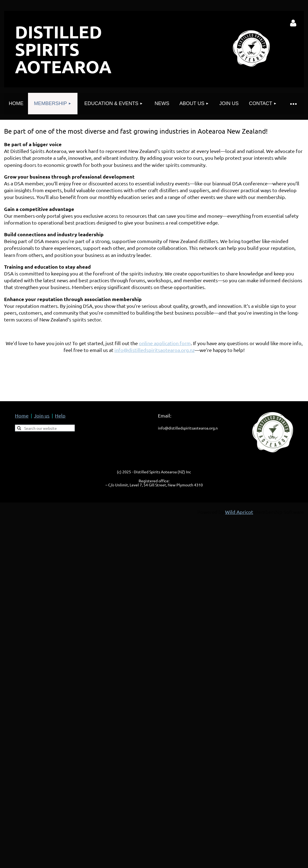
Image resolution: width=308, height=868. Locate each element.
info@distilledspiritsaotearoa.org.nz (155, 350)
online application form (165, 343)
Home (22, 415)
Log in (293, 23)
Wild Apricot (239, 512)
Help (60, 415)
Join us (42, 415)
